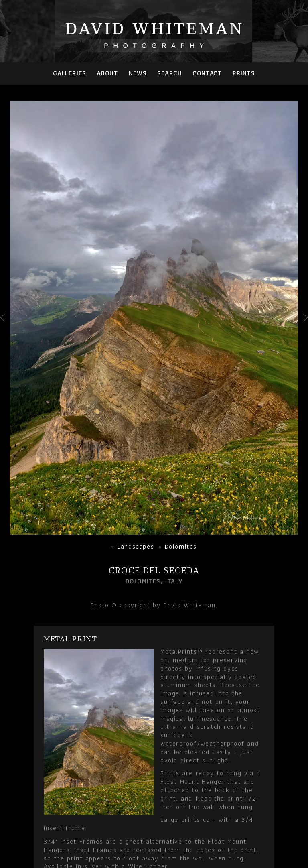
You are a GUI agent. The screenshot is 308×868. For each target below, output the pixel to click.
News (138, 73)
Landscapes (136, 546)
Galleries (69, 73)
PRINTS (244, 73)
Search (170, 73)
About (107, 73)
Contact (207, 73)
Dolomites (181, 546)
